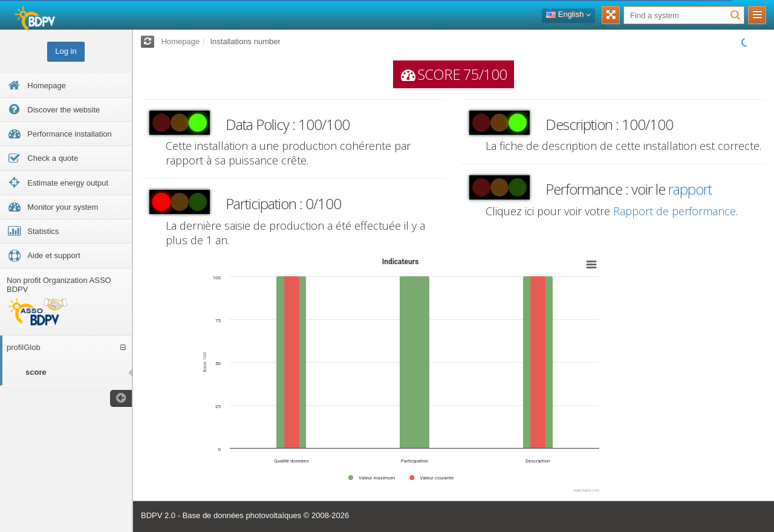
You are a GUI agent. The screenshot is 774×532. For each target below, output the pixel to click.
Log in (66, 51)
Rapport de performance (675, 211)
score (36, 372)
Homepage (181, 41)
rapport (690, 189)
